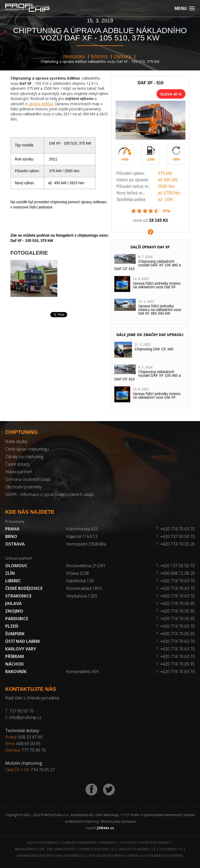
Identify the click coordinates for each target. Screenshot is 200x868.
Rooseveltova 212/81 (86, 566)
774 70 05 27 (43, 770)
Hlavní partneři (19, 472)
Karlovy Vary (21, 649)
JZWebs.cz (106, 828)
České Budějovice (24, 588)
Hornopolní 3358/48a (86, 544)
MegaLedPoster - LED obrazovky (45, 849)
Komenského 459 (82, 672)
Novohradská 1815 (84, 588)
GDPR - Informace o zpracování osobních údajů (49, 494)
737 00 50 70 (21, 711)
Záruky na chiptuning (24, 457)
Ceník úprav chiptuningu (27, 449)
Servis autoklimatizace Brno (155, 855)
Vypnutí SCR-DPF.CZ (96, 849)
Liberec (13, 581)
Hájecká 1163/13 (82, 536)
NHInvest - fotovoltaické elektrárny (135, 842)
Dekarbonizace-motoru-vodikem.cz (51, 855)
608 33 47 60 (30, 737)
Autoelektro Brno (106, 855)
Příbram (15, 656)
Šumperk (15, 634)
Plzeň (12, 626)
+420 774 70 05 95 (177, 603)
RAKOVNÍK (16, 672)
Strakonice (18, 596)
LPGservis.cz (171, 849)
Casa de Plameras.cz (137, 849)
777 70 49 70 (34, 750)
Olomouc (16, 566)
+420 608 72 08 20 (177, 573)
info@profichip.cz (25, 717)
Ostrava (15, 544)
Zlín (10, 573)
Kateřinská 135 (80, 581)
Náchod (14, 664)
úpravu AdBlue (41, 104)
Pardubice (17, 619)
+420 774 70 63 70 (175, 529)
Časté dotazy (17, 464)
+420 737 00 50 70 (175, 536)
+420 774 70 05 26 (175, 544)
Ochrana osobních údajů (28, 479)
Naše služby (16, 441)
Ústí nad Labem (23, 641)
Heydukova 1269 (82, 596)
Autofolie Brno (42, 842)
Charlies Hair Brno (79, 842)
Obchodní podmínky (23, 487)
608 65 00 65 (29, 744)
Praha (12, 529)
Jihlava (13, 603)
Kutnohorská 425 (82, 529)
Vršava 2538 (77, 573)
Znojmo (14, 611)
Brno (11, 536)
